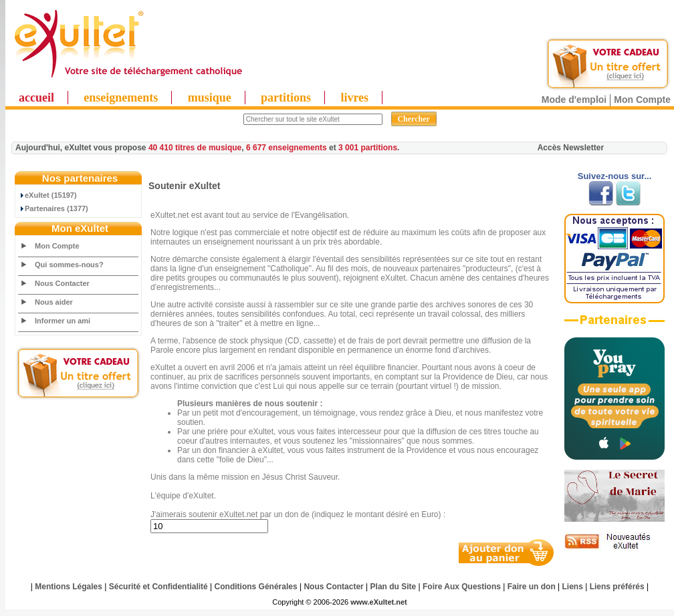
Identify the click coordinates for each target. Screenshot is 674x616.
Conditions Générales (256, 587)
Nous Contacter (62, 283)
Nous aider (54, 302)
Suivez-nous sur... (615, 176)
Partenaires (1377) (53, 208)
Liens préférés (617, 587)
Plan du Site (394, 587)
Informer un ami (63, 321)
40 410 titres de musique (195, 148)
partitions (286, 98)
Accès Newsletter (571, 148)
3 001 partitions (368, 148)
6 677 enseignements (287, 148)
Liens (573, 587)
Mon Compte (642, 100)
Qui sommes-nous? (69, 265)
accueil (36, 98)
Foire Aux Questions (462, 587)
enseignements (121, 98)
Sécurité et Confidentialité (158, 587)
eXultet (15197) (48, 195)
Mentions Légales (69, 587)
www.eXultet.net (379, 602)
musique (210, 98)
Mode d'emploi (574, 100)
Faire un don (532, 587)
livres (354, 98)
